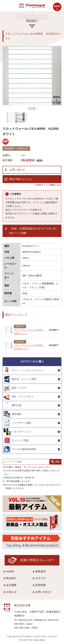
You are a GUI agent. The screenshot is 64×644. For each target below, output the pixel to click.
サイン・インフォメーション (24, 370)
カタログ (41, 578)
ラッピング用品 (16, 441)
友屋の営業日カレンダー (37, 560)
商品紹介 (11, 578)
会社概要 (11, 585)
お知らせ (11, 592)
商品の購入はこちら (21, 179)
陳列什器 (13, 405)
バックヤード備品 (17, 423)
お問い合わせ (17, 170)
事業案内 (41, 571)
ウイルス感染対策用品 (20, 449)
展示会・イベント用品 (20, 379)
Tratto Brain (39, 640)
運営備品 (13, 414)
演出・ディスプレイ (19, 397)
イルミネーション (17, 432)
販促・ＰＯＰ (15, 388)
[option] (32, 76)
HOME (10, 571)
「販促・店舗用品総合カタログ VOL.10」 (34, 231)
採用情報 (41, 585)
